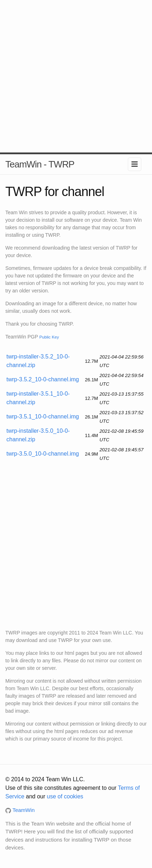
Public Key (49, 337)
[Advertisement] (76, 76)
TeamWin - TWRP (40, 164)
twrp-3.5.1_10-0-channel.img (43, 417)
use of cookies (65, 796)
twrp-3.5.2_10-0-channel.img (43, 379)
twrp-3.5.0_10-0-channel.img (43, 454)
